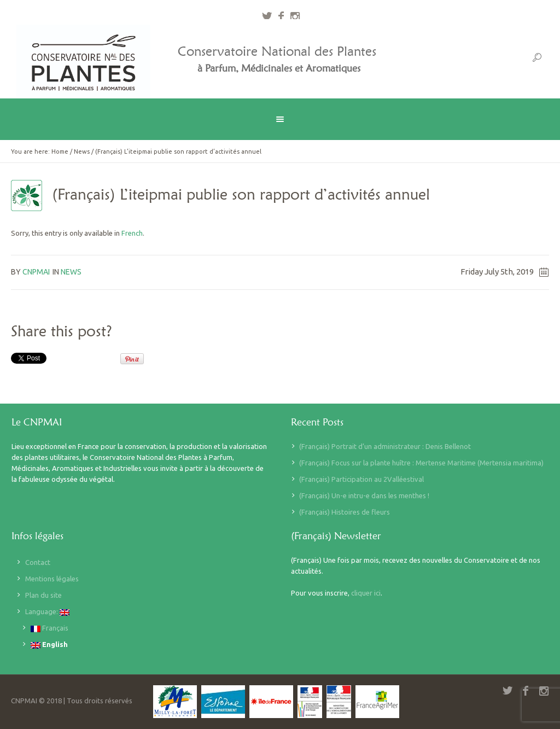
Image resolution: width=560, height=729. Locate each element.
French (132, 233)
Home (60, 151)
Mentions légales (52, 579)
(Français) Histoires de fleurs (345, 512)
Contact (38, 562)
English (49, 645)
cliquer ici (366, 593)
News (82, 151)
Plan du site (43, 595)
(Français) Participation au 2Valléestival (361, 479)
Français (49, 628)
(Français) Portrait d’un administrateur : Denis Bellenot (385, 446)
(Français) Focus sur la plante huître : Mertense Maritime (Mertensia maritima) (421, 463)
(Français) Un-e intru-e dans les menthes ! (364, 495)
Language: (47, 612)
